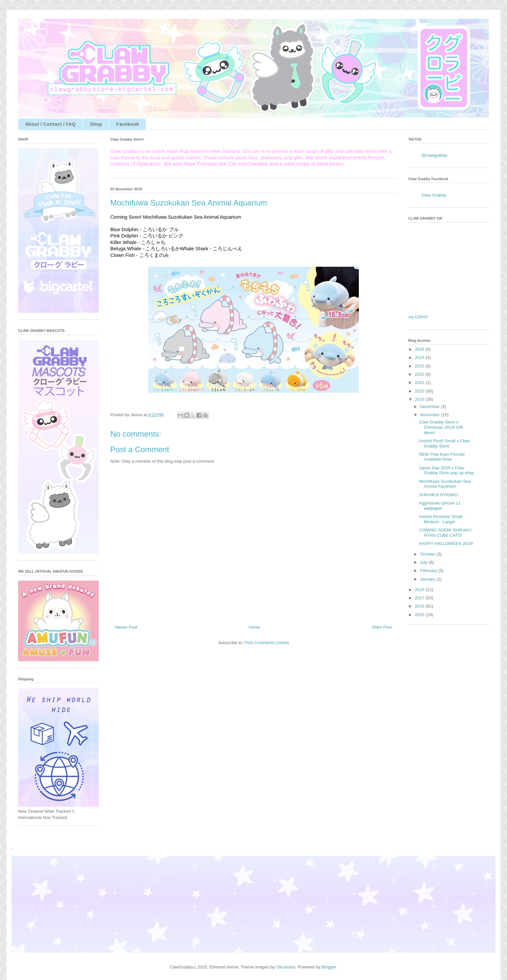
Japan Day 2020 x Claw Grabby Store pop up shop (446, 470)
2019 (420, 399)
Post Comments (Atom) (267, 643)
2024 (420, 357)
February (429, 571)
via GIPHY (418, 317)
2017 (420, 598)
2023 (420, 366)
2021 (420, 382)
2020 (420, 391)
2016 (420, 606)
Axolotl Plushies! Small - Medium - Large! (442, 519)
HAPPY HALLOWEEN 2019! (446, 544)
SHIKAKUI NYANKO (438, 495)
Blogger (329, 967)
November (431, 415)
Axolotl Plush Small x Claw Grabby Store (444, 443)
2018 (420, 590)
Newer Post (126, 627)
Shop (96, 124)
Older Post (382, 627)
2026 (420, 349)
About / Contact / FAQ (50, 124)
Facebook (128, 124)
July (425, 562)
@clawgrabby (434, 155)
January (428, 579)
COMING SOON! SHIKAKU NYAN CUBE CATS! (445, 533)
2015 (420, 615)
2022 (420, 374)
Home (255, 627)
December (431, 407)
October (428, 554)
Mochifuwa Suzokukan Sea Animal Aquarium (445, 484)
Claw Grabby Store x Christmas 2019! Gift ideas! (441, 427)
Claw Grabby (434, 195)
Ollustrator (286, 967)
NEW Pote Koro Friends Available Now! (442, 457)
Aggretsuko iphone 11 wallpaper (440, 506)
